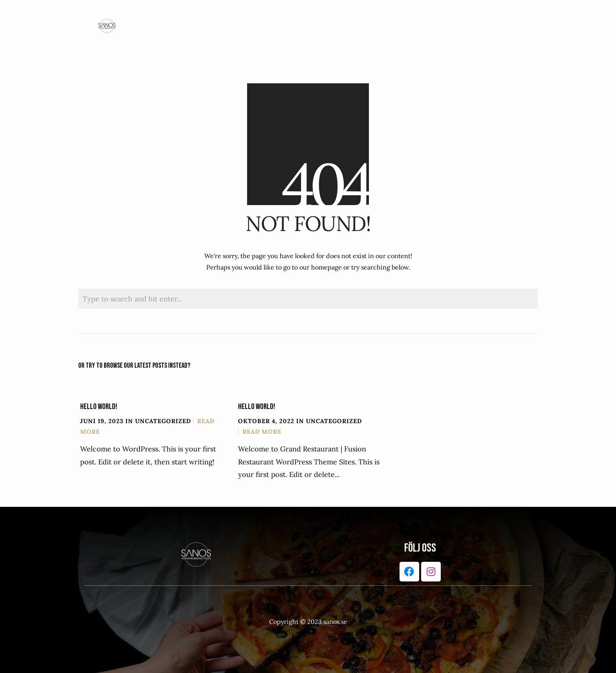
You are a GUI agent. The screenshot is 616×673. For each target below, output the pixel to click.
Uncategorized (163, 421)
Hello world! (99, 407)
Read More (262, 432)
